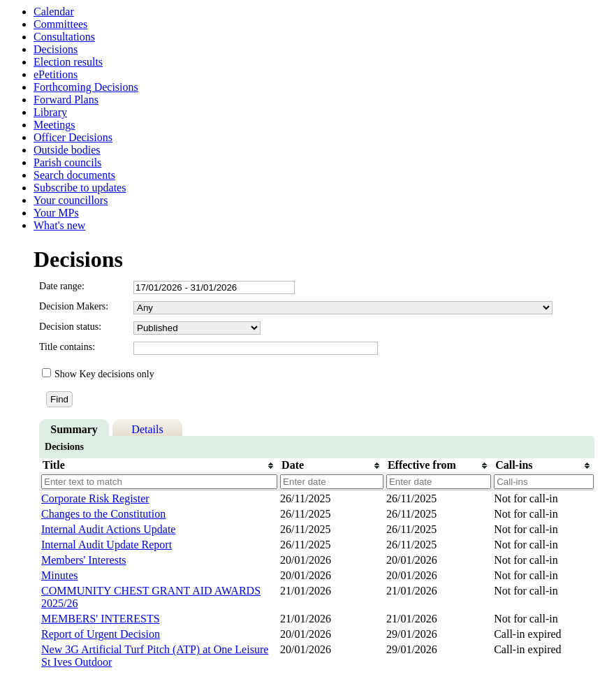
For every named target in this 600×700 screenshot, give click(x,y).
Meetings (54, 125)
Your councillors (71, 200)
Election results (68, 62)
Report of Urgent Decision (101, 634)
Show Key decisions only (104, 374)
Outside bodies (67, 150)
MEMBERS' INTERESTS (101, 619)
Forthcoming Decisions (86, 87)
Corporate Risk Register (95, 498)
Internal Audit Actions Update (108, 529)
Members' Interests (84, 560)
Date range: (62, 286)
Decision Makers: (74, 306)
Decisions (56, 49)
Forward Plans (66, 100)
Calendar (54, 12)
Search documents (74, 175)
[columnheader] (159, 465)
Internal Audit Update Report (107, 545)
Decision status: (70, 327)
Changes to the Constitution (103, 514)
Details (147, 429)
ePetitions (56, 74)
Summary (74, 429)
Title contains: (67, 347)
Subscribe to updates (80, 188)
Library (50, 112)
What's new (59, 225)
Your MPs (56, 213)
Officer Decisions (73, 137)
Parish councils (67, 162)
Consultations (64, 37)
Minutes (59, 575)
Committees (60, 24)
